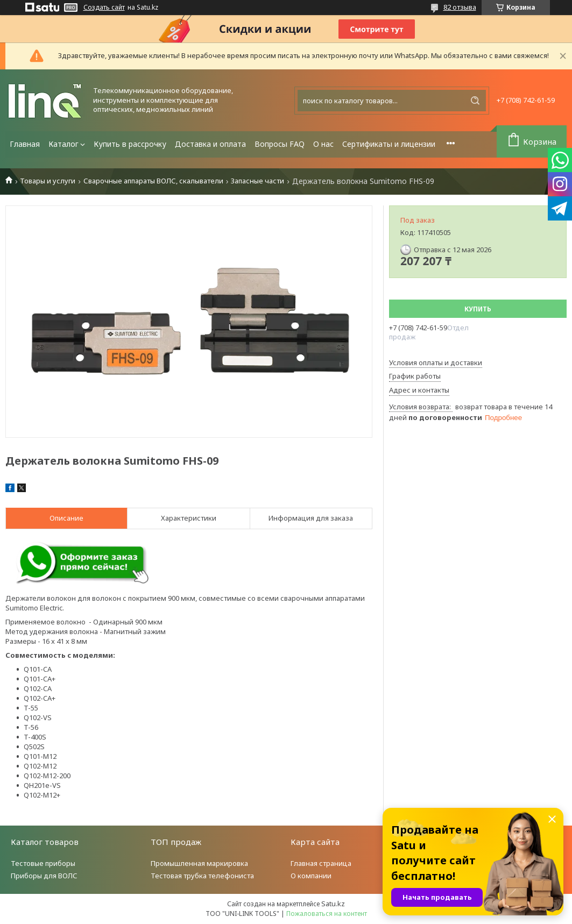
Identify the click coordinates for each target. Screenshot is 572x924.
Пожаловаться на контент (327, 914)
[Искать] (475, 101)
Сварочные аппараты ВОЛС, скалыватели (153, 181)
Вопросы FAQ (280, 144)
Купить (478, 309)
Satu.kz (333, 904)
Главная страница (321, 863)
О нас (323, 144)
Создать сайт (104, 8)
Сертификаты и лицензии (389, 144)
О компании (311, 876)
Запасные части (257, 181)
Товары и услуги (48, 181)
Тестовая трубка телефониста (202, 876)
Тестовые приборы (43, 863)
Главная (25, 144)
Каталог (63, 144)
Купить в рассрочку (130, 144)
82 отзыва (460, 7)
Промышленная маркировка (199, 863)
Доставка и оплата (210, 144)
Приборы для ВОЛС (44, 876)
